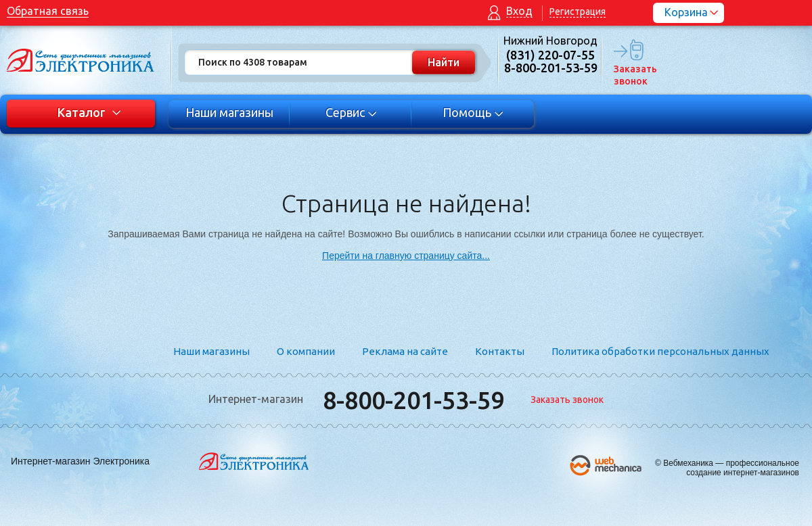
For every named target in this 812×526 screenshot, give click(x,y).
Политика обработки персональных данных (660, 351)
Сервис (352, 112)
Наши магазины (229, 112)
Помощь (473, 112)
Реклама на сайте (405, 351)
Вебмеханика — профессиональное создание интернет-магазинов (731, 468)
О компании (306, 351)
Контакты (500, 351)
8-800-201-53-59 (413, 400)
